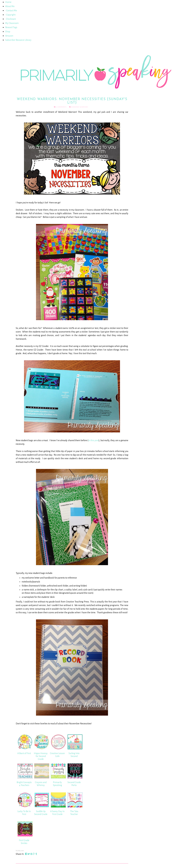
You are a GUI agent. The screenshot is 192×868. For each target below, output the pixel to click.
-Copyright (10, 15)
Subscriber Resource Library (18, 40)
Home (8, 2)
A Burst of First (24, 753)
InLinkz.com (20, 851)
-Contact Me (11, 11)
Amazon (9, 36)
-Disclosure (11, 19)
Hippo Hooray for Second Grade (41, 756)
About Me (10, 6)
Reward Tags (11, 27)
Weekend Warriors (80, 107)
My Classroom (12, 23)
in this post (93, 440)
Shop (8, 32)
